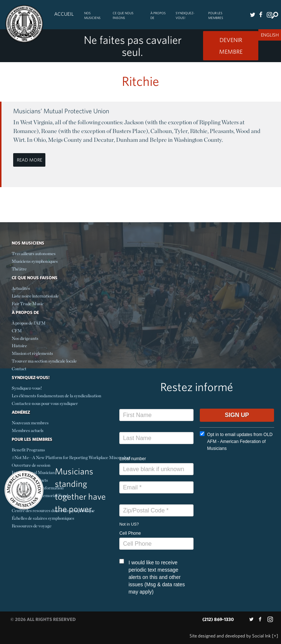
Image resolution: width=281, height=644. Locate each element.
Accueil (64, 14)
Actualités (21, 288)
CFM (17, 331)
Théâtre (19, 269)
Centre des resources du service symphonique (53, 510)
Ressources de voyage (32, 526)
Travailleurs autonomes (34, 253)
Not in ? (129, 524)
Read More (29, 160)
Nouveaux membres (30, 423)
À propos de (158, 15)
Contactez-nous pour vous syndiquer (45, 403)
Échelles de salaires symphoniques (43, 518)
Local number (133, 459)
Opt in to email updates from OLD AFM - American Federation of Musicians (236, 441)
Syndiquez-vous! (185, 15)
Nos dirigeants (25, 338)
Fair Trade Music (28, 304)
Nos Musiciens (92, 15)
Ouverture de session (31, 465)
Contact (19, 369)
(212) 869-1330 (218, 619)
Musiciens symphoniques (35, 261)
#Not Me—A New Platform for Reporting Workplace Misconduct (71, 457)
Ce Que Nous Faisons (123, 15)
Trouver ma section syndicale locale (44, 361)
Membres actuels (28, 430)
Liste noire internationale (35, 296)
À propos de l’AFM (29, 323)
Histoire (19, 346)
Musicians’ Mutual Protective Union (61, 111)
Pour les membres (216, 15)
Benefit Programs (28, 450)
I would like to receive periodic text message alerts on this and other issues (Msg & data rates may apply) (152, 577)
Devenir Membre (231, 46)
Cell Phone (130, 533)
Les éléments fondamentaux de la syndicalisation (57, 396)
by (230, 636)
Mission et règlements (32, 353)
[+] (275, 636)
